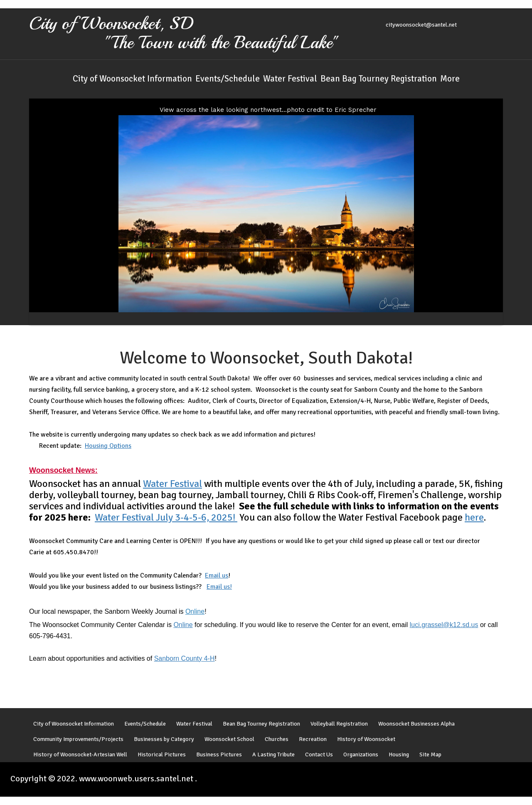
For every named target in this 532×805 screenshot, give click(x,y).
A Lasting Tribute (273, 756)
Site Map (430, 756)
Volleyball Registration (339, 725)
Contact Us (319, 756)
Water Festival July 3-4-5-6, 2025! (166, 518)
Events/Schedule (228, 79)
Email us (217, 576)
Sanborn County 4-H (185, 659)
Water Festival (290, 79)
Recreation (313, 741)
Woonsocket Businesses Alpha (416, 725)
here (474, 518)
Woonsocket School (229, 741)
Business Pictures (219, 756)
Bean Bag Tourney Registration (379, 79)
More (450, 79)
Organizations (361, 756)
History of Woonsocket (366, 741)
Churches (277, 741)
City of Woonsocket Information (132, 79)
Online (195, 612)
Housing (399, 756)
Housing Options (108, 446)
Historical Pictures (162, 756)
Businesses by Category (164, 741)
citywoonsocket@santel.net (421, 25)
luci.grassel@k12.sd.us (444, 625)
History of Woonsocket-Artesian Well (80, 756)
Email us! (219, 587)
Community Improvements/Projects (78, 741)
